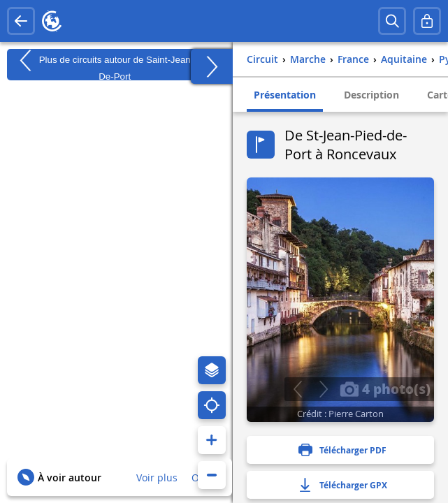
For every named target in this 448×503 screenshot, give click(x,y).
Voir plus (157, 478)
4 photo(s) (385, 388)
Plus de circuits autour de (115, 65)
